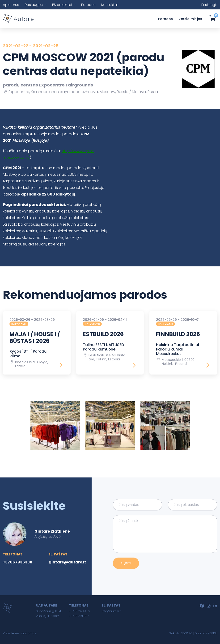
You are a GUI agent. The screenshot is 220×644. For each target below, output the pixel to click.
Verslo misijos (190, 19)
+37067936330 (18, 562)
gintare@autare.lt (67, 562)
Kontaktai (109, 5)
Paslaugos (34, 5)
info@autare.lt (112, 611)
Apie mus (11, 5)
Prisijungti (209, 5)
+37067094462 (80, 611)
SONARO (187, 633)
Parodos (88, 5)
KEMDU (212, 633)
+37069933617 (79, 616)
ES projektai (62, 5)
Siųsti (126, 563)
